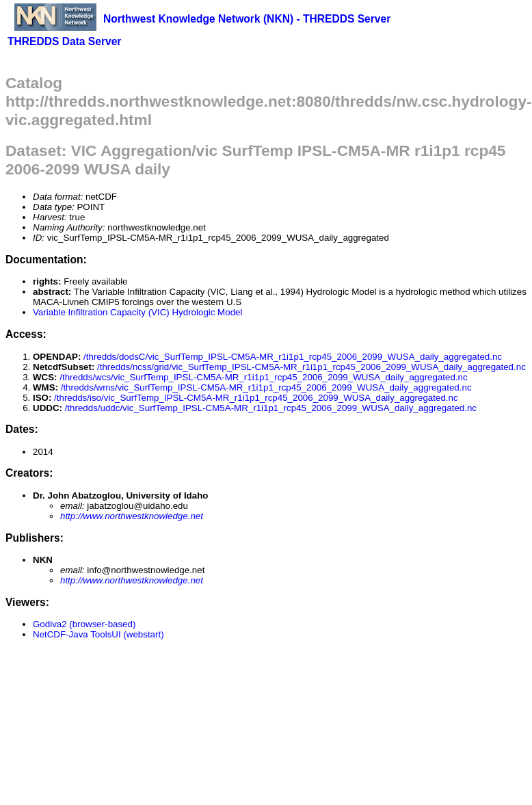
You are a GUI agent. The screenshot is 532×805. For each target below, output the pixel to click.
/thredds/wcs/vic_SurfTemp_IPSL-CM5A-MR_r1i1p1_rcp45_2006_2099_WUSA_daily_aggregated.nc (263, 377)
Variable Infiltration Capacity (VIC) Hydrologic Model (137, 312)
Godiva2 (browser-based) (84, 624)
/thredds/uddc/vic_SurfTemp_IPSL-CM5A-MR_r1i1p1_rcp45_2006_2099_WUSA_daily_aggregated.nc (271, 408)
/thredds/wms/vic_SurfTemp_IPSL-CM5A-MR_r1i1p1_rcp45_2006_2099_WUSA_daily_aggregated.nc (266, 387)
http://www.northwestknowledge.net (132, 516)
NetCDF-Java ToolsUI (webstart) (98, 634)
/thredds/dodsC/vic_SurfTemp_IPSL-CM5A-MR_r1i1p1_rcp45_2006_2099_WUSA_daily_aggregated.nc (293, 357)
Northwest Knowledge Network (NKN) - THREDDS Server (247, 19)
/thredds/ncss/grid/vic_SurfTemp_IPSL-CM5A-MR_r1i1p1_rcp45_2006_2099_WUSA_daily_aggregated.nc (311, 367)
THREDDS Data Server (64, 41)
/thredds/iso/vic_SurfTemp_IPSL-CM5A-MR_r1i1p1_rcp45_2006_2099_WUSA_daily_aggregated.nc (256, 398)
